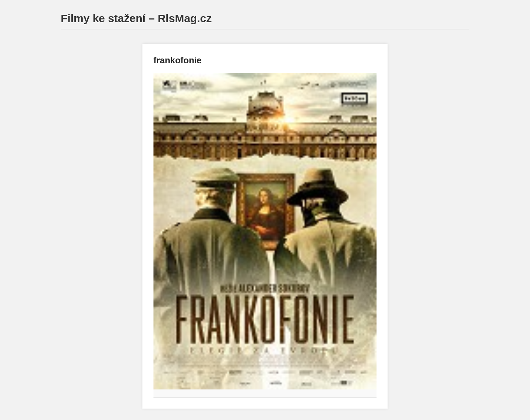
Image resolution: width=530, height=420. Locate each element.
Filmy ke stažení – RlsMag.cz (136, 18)
